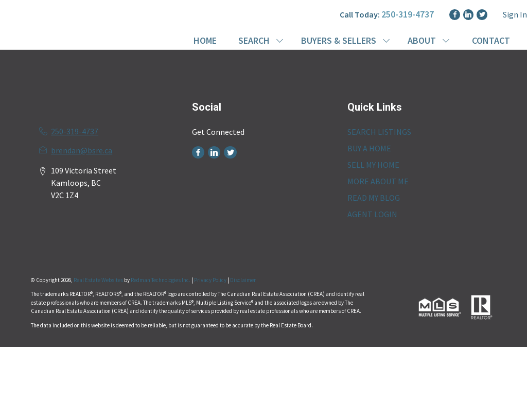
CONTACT (491, 40)
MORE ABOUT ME (378, 181)
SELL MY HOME (373, 165)
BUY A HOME (369, 148)
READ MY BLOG (374, 198)
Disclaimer (243, 280)
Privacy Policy (210, 280)
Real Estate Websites (99, 280)
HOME (205, 40)
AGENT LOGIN (372, 214)
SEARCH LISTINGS (379, 132)
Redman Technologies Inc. (161, 280)
